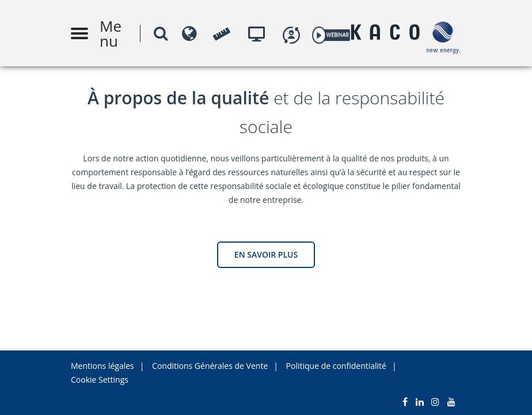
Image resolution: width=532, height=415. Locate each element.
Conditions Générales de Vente (210, 366)
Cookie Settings (100, 380)
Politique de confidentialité (336, 366)
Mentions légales (102, 366)
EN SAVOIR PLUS (266, 254)
